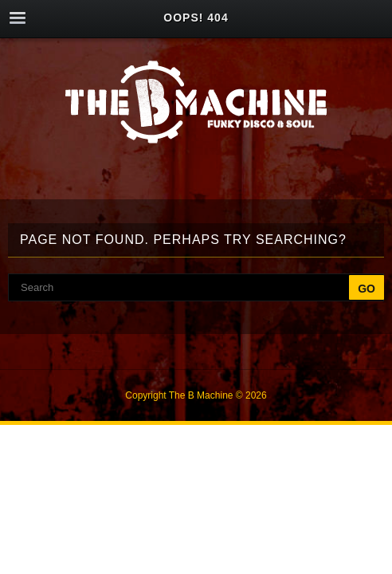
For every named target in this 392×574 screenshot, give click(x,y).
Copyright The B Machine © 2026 (196, 395)
